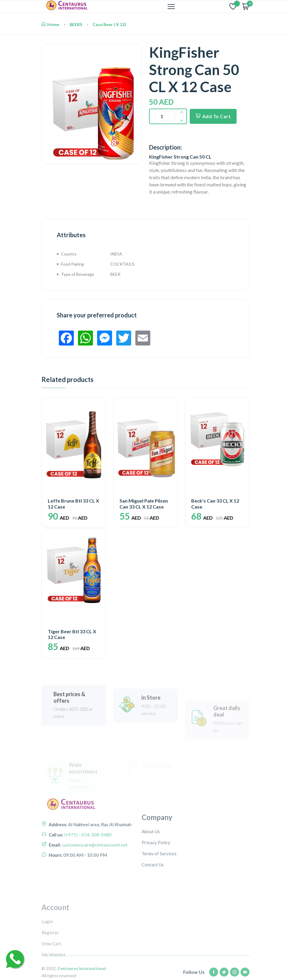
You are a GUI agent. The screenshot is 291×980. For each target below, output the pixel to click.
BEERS (76, 24)
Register (50, 963)
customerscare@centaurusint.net (94, 863)
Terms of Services (159, 879)
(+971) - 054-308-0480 (88, 853)
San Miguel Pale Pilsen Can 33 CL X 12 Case (144, 503)
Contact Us (153, 890)
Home (50, 24)
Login (47, 952)
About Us (151, 856)
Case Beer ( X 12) (109, 24)
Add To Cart (213, 116)
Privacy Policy (156, 868)
